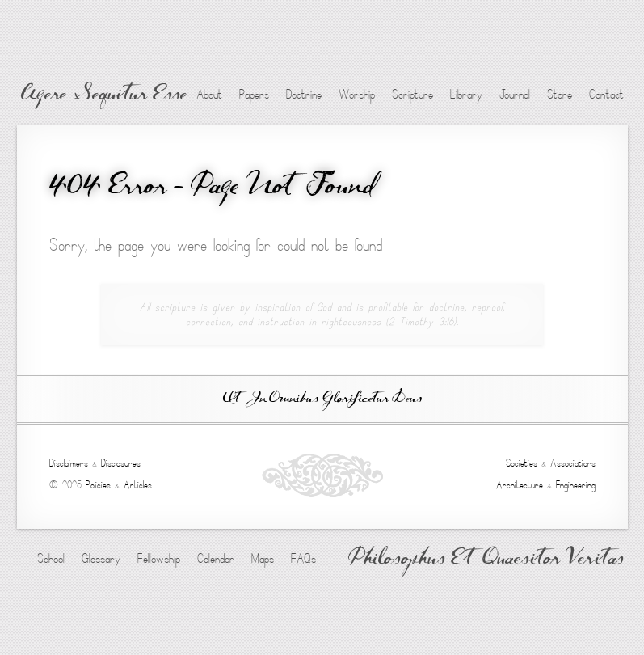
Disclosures (121, 463)
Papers (254, 95)
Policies (98, 485)
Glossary (101, 559)
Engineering (576, 485)
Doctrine (304, 95)
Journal (515, 95)
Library (466, 95)
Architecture (520, 485)
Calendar (216, 559)
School (51, 559)
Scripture (412, 95)
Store (560, 95)
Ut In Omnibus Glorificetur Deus (322, 399)
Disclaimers (69, 463)
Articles (138, 485)
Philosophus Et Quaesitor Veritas (486, 560)
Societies (522, 463)
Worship (357, 95)
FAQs (303, 559)
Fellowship (159, 559)
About (209, 95)
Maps (263, 559)
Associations (573, 463)
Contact (606, 95)
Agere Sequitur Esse (104, 95)
